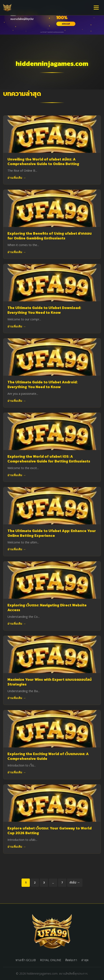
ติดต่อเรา (71, 960)
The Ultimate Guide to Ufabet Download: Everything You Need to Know (44, 310)
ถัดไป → (75, 882)
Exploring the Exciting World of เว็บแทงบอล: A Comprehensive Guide (48, 756)
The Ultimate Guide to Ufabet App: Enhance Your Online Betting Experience (52, 533)
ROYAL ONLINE (51, 960)
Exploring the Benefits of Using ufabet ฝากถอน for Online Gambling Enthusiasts (50, 236)
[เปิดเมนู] (96, 8)
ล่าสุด (85, 960)
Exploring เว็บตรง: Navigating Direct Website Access (47, 608)
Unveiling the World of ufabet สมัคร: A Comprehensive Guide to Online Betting (43, 162)
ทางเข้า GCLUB (26, 960)
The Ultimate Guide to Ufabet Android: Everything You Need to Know (42, 384)
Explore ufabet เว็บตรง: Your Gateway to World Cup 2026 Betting (50, 831)
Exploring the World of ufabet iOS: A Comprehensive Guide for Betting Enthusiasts (49, 459)
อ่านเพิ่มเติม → (17, 178)
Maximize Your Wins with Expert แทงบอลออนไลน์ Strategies (50, 682)
